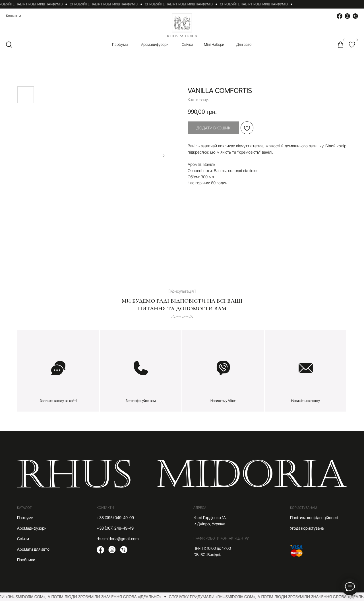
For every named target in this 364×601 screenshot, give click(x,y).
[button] (58, 371)
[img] (352, 45)
